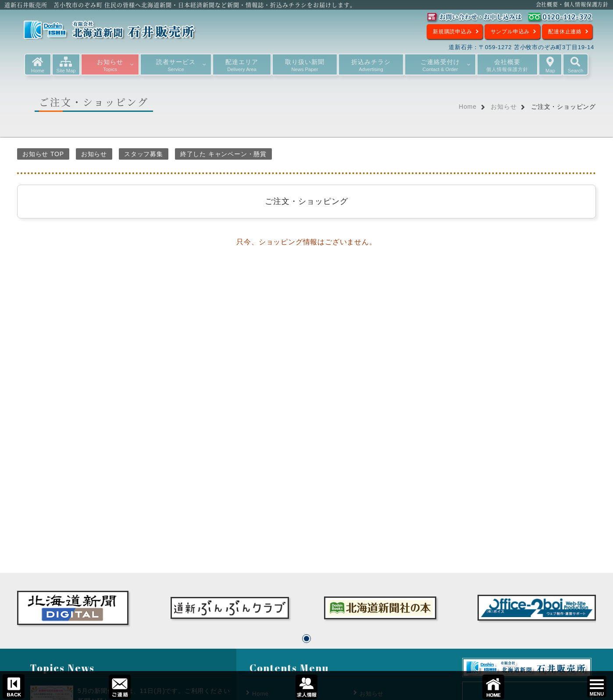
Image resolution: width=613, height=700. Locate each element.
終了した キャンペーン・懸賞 (223, 154)
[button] (306, 639)
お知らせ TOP (43, 154)
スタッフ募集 (144, 154)
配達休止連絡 (565, 32)
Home (468, 107)
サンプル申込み (510, 32)
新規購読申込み (453, 32)
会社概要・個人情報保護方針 (572, 4)
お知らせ (504, 107)
